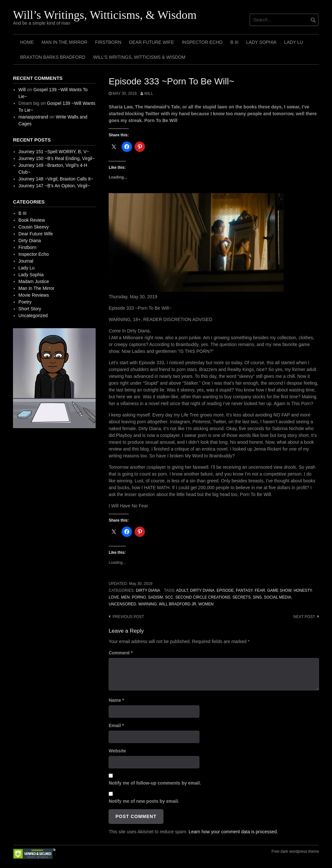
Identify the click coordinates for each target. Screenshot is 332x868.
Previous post (128, 617)
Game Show (279, 590)
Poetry (25, 302)
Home (27, 42)
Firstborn (108, 42)
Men (125, 597)
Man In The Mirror (64, 42)
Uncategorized (33, 316)
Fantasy (244, 590)
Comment (121, 653)
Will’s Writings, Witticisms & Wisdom (139, 57)
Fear (260, 590)
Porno (139, 597)
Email (116, 725)
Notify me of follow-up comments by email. (155, 783)
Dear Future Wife (151, 42)
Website (117, 751)
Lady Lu (293, 42)
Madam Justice (34, 281)
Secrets (242, 597)
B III (234, 42)
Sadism (156, 597)
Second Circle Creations (203, 597)
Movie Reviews (34, 295)
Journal (26, 261)
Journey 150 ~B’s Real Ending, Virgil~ (57, 158)
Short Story (30, 309)
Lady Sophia (261, 42)
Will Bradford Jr (178, 604)
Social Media (278, 597)
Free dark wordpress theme (295, 851)
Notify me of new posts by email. (144, 801)
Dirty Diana (148, 590)
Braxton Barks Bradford (53, 57)
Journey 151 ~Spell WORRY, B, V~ (54, 152)
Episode (225, 590)
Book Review (32, 220)
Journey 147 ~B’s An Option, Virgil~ (54, 186)
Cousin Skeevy (34, 227)
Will (148, 93)
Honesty (302, 590)
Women (206, 604)
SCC (169, 597)
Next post (304, 617)
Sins (257, 597)
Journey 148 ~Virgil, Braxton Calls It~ (56, 179)
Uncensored (122, 604)
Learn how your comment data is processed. (233, 832)
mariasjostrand (33, 117)
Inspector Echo (202, 42)
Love (114, 597)
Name (116, 700)
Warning (147, 604)
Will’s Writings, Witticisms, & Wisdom (105, 15)
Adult (182, 590)
